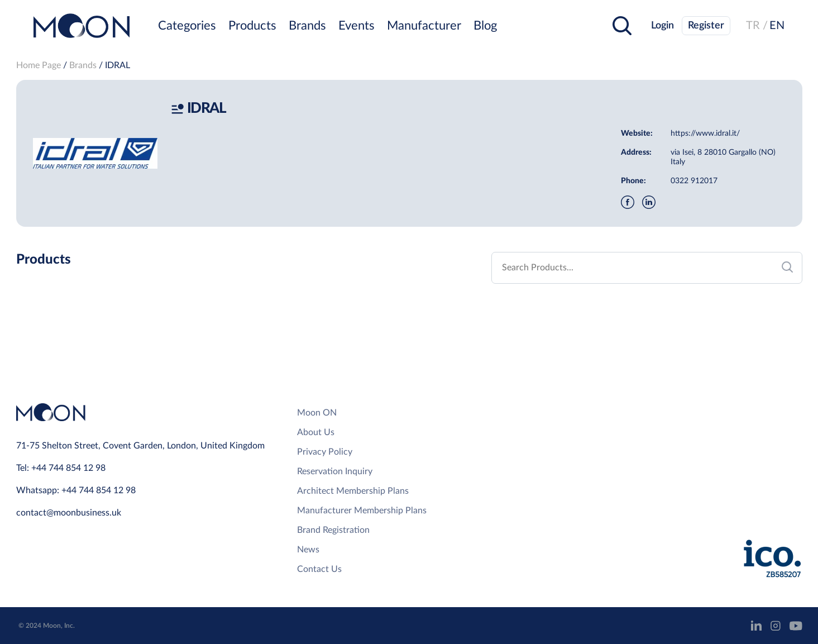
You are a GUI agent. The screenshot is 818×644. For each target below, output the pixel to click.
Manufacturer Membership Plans (362, 511)
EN (777, 26)
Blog (485, 26)
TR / (757, 26)
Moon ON (317, 413)
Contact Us (319, 569)
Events (357, 26)
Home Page (39, 65)
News (308, 550)
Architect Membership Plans (353, 491)
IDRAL (118, 65)
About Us (316, 432)
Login (662, 26)
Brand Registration (333, 530)
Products (252, 26)
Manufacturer (424, 26)
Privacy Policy (325, 452)
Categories (187, 26)
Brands (307, 26)
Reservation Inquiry (335, 471)
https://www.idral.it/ (705, 133)
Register (706, 26)
